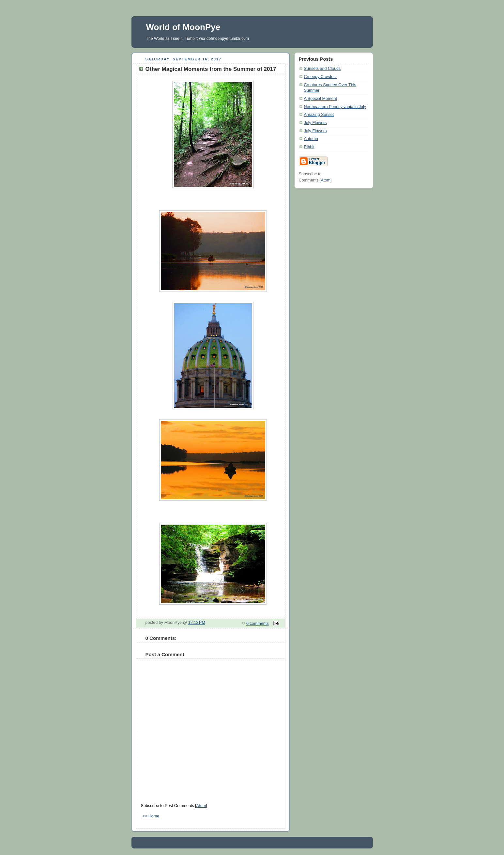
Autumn (311, 139)
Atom (201, 806)
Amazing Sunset (319, 115)
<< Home (151, 816)
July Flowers (315, 123)
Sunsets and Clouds (322, 69)
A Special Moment (321, 99)
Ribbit (309, 147)
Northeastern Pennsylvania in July (335, 107)
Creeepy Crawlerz (321, 77)
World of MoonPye (183, 27)
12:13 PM (197, 623)
